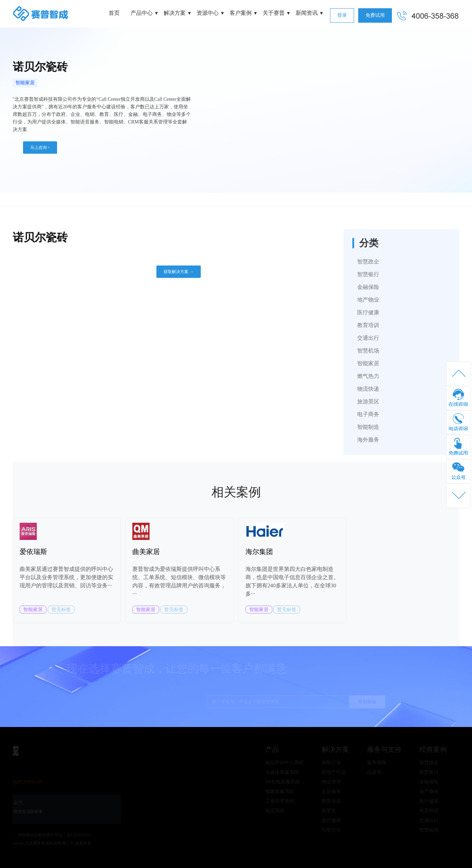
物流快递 (368, 389)
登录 (342, 15)
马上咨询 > (40, 148)
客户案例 (241, 13)
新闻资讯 (307, 13)
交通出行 (368, 338)
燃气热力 (368, 376)
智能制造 (368, 427)
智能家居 (25, 83)
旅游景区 (368, 402)
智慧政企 (368, 262)
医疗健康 (368, 312)
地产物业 (368, 300)
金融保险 (368, 287)
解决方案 (175, 13)
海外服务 (368, 440)
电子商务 (368, 414)
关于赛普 (274, 13)
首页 (114, 13)
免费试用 (375, 15)
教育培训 (368, 325)
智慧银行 (368, 274)
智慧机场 (368, 351)
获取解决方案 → (179, 272)
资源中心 (208, 13)
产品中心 (142, 13)
